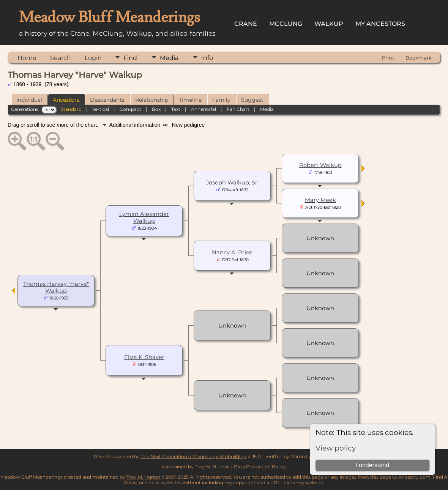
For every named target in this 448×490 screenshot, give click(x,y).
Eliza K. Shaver (144, 357)
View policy (336, 448)
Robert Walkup (320, 165)
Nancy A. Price (232, 252)
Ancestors (66, 100)
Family (221, 100)
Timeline (190, 100)
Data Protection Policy (260, 467)
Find (130, 58)
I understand (372, 465)
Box (156, 109)
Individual (29, 100)
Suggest (252, 100)
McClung (286, 24)
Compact (130, 109)
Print (388, 58)
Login (93, 58)
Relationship (152, 100)
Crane (246, 24)
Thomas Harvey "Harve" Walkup (56, 287)
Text (176, 109)
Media (169, 58)
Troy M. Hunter (212, 467)
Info (207, 58)
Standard (71, 109)
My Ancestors (380, 24)
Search (61, 58)
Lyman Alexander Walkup (144, 217)
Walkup (329, 24)
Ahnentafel (203, 109)
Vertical (101, 109)
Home (27, 58)
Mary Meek (320, 200)
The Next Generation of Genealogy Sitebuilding (194, 456)
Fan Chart (238, 109)
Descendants (107, 100)
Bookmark (419, 58)
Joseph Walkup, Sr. (232, 183)
